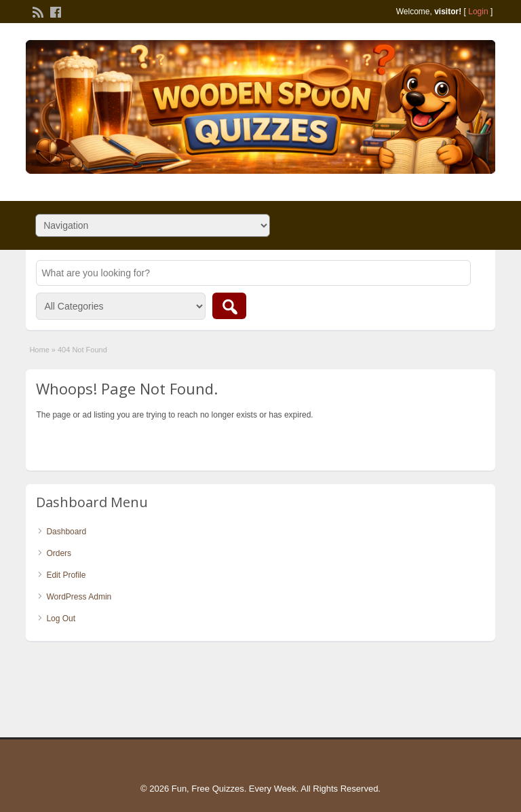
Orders (59, 553)
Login (478, 12)
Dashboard (66, 532)
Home (39, 350)
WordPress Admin (79, 597)
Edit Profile (66, 575)
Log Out (61, 619)
